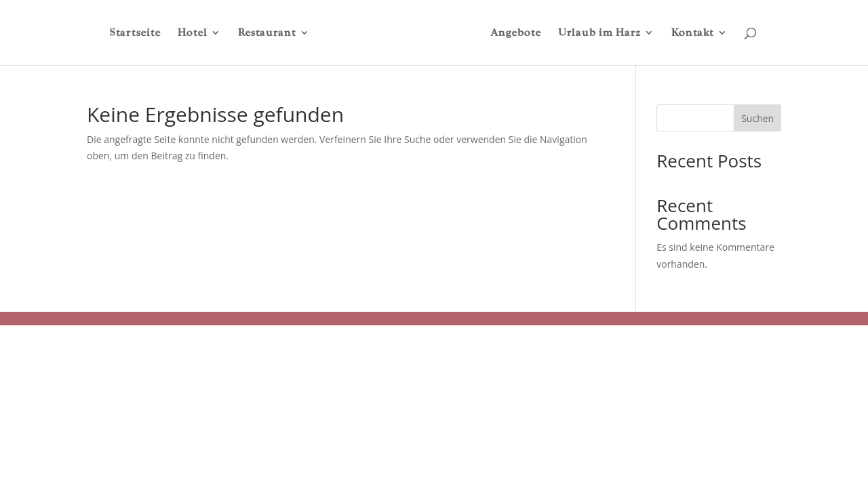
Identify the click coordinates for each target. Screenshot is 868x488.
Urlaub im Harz (599, 33)
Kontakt (693, 33)
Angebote (516, 33)
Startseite (135, 33)
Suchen (757, 118)
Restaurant (267, 33)
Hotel (193, 33)
